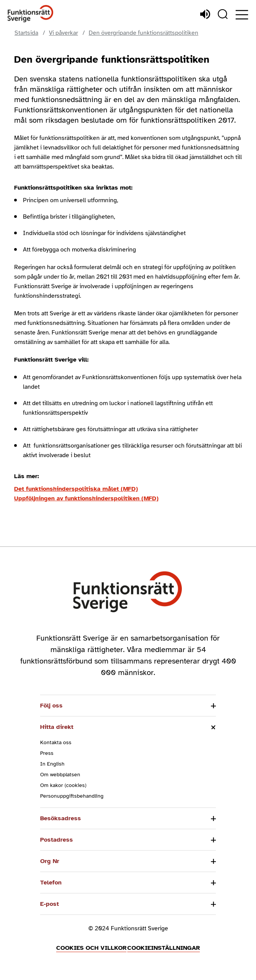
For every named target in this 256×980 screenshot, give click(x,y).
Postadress (57, 840)
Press (47, 753)
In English (52, 764)
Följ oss (51, 706)
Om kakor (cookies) (63, 785)
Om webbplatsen (60, 775)
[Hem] (31, 14)
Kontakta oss (56, 742)
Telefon (51, 883)
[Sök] (223, 14)
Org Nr (50, 861)
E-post (49, 904)
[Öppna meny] (242, 15)
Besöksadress (61, 818)
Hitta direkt (57, 727)
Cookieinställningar (164, 948)
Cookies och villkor (91, 948)
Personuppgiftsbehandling (72, 796)
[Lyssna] (205, 14)
